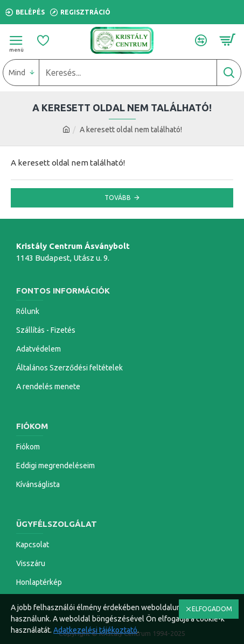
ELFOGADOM (212, 609)
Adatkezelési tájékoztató (95, 630)
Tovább (118, 198)
